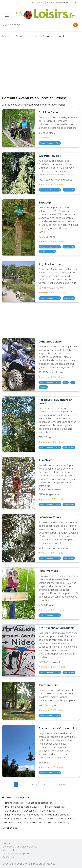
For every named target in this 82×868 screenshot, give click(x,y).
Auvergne (11, 811)
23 (54, 785)
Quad (66, 382)
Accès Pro (8, 857)
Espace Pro (38, 3)
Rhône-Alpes (12, 803)
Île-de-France (53, 807)
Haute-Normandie (15, 822)
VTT (73, 382)
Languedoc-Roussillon (40, 803)
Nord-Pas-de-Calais (61, 819)
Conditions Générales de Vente (20, 847)
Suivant (63, 785)
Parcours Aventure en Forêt (48, 36)
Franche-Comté (34, 819)
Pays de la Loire (41, 822)
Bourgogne (11, 819)
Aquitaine (29, 811)
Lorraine (47, 811)
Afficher (10, 828)
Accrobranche (69, 190)
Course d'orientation (47, 251)
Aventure (21, 36)
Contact (7, 843)
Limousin (61, 822)
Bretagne (34, 815)
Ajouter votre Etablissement (61, 3)
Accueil (6, 36)
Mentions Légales (12, 850)
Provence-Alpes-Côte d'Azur (21, 807)
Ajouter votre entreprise (16, 853)
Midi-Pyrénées (13, 815)
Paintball (43, 387)
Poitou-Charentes (56, 815)
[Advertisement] (41, 65)
